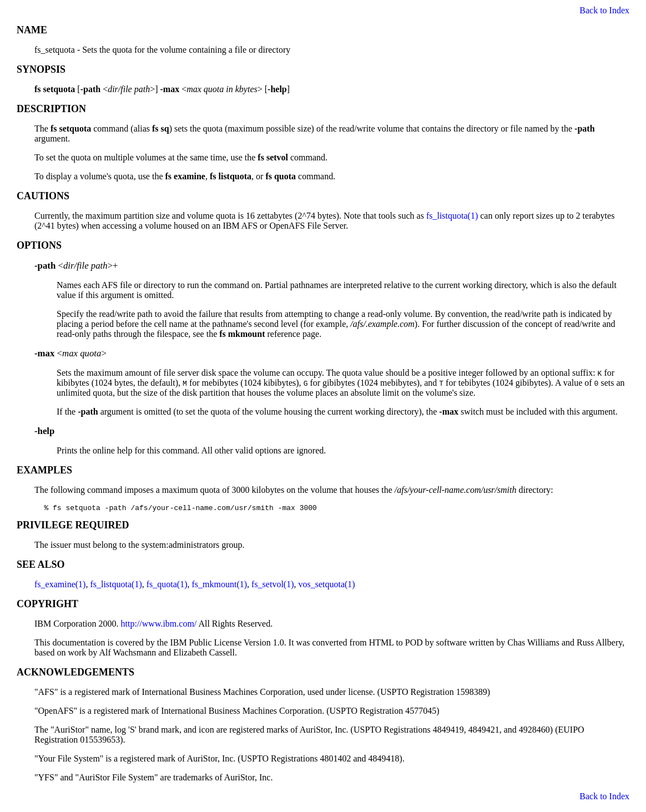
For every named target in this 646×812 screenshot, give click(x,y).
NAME (32, 30)
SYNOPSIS (41, 69)
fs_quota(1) (167, 586)
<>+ (76, 266)
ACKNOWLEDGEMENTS (75, 674)
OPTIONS (39, 245)
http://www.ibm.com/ (159, 625)
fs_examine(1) (60, 586)
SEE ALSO (41, 566)
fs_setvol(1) (272, 586)
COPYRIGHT (47, 606)
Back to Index (604, 10)
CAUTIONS (43, 196)
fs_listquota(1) (452, 216)
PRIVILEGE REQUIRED (73, 527)
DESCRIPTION (51, 109)
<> (70, 353)
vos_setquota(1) (326, 586)
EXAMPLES (44, 470)
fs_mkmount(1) (220, 586)
